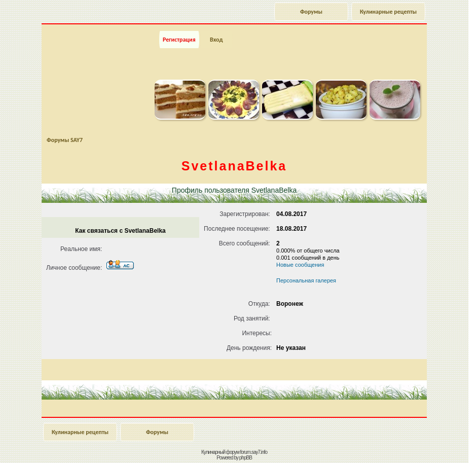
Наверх (433, 444)
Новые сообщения (300, 265)
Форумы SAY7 (65, 140)
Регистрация (179, 40)
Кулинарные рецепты (388, 12)
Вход (216, 40)
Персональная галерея (306, 280)
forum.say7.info (254, 452)
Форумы (311, 12)
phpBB (246, 458)
